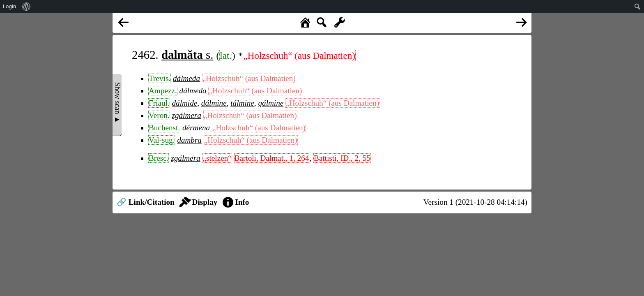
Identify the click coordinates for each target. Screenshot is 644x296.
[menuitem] (26, 7)
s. (187, 55)
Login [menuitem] (9, 6)
